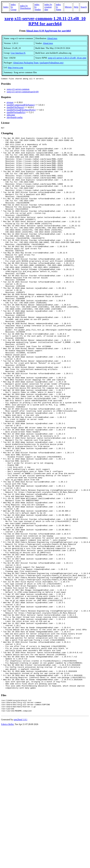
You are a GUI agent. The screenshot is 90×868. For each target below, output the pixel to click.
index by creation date (48, 7)
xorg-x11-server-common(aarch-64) (23, 92)
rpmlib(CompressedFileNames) (21, 105)
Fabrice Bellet (7, 839)
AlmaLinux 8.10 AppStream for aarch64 (48, 31)
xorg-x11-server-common (18, 90)
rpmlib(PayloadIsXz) (16, 113)
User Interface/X (18, 53)
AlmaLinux (52, 38)
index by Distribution (25, 7)
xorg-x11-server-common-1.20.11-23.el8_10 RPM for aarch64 (45, 21)
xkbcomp (11, 115)
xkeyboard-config (15, 118)
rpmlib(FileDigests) (15, 108)
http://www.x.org (15, 68)
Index (6, 7)
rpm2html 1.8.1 (20, 834)
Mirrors (68, 7)
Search (84, 7)
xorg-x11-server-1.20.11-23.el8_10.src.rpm (67, 58)
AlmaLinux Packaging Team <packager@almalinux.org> (38, 63)
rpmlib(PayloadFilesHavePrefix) (21, 110)
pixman (10, 103)
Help (76, 7)
